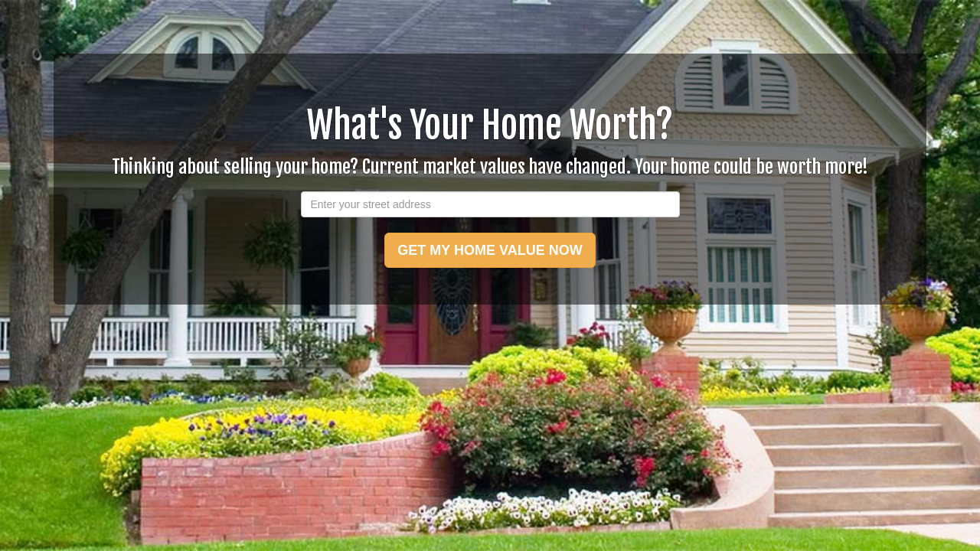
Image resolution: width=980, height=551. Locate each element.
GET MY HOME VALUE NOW (490, 250)
